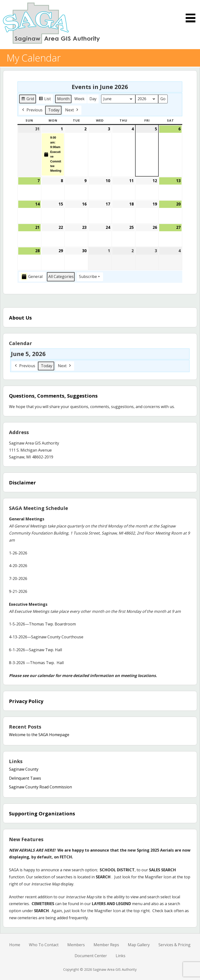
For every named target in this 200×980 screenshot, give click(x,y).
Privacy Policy (26, 701)
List (45, 100)
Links (121, 956)
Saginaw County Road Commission (40, 787)
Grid (28, 100)
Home (15, 945)
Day (93, 99)
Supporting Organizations (42, 814)
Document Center (91, 956)
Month (63, 99)
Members (76, 945)
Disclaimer (22, 483)
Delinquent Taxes (25, 778)
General (32, 277)
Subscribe (90, 276)
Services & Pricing (174, 945)
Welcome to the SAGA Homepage (39, 735)
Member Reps (106, 945)
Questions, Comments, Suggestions (53, 396)
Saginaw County (24, 769)
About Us (20, 318)
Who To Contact (44, 945)
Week (79, 99)
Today (54, 110)
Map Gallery (139, 945)
